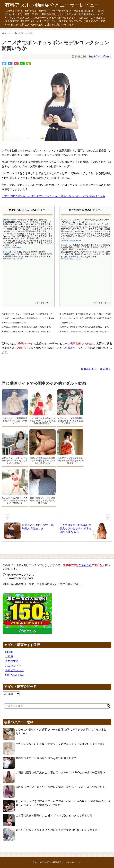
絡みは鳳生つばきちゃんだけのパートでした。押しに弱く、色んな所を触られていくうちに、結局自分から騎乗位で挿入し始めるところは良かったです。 (86, 236)
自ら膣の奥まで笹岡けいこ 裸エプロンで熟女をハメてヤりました (54, 815)
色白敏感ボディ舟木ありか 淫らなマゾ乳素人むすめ (46, 758)
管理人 (107, 369)
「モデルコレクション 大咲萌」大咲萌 (28, 232)
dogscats (7, 232)
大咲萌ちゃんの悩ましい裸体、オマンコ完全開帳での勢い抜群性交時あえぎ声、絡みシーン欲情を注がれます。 (28, 235)
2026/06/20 (65, 241)
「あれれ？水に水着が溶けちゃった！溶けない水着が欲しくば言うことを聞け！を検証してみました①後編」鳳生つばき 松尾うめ (86, 229)
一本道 (9, 656)
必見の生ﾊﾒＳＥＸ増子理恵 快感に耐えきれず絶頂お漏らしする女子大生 (58, 830)
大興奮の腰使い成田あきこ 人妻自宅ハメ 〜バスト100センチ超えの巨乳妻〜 (61, 773)
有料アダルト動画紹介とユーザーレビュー (52, 5)
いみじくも (66, 227)
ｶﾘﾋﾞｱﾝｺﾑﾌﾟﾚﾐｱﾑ (101, 57)
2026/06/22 (7, 239)
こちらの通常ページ (69, 348)
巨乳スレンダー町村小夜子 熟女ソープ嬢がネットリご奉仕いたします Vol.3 (60, 744)
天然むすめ (12, 661)
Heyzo (9, 652)
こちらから (85, 565)
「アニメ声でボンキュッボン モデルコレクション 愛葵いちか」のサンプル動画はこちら (53, 196)
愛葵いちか (90, 369)
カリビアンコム (14, 670)
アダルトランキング (44, 303)
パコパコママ (13, 666)
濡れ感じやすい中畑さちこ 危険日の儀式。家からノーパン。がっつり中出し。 (62, 787)
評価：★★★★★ (18, 239)
